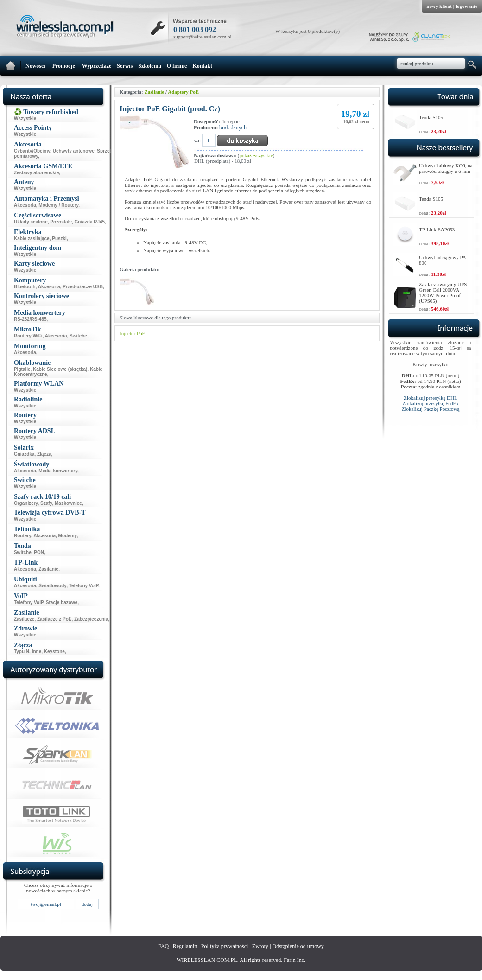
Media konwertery (58, 471)
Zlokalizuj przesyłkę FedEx (431, 403)
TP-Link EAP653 (437, 229)
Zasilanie (48, 569)
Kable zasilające (32, 239)
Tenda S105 (431, 117)
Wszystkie (25, 118)
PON (39, 552)
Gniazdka (24, 454)
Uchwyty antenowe (74, 151)
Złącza (44, 454)
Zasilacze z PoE (54, 619)
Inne (37, 652)
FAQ (163, 946)
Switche (78, 336)
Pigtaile (22, 369)
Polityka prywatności (225, 946)
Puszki (59, 239)
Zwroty (260, 946)
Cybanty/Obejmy (32, 151)
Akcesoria (25, 205)
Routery (22, 536)
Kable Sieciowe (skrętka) (60, 369)
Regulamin (185, 946)
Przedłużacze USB (83, 287)
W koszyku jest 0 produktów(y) (308, 31)
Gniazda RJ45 (90, 222)
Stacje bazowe (62, 602)
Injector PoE (132, 333)
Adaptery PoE (183, 92)
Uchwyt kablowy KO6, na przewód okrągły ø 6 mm (446, 168)
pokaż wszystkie (256, 155)
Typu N (22, 652)
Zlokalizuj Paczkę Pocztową (431, 409)
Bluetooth (25, 287)
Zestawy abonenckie (36, 173)
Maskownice (68, 503)
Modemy (68, 536)
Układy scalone (31, 222)
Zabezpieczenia (91, 619)
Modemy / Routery (58, 205)
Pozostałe (61, 222)
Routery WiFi (28, 336)
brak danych (233, 127)
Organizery (26, 503)
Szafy (46, 503)
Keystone (54, 652)
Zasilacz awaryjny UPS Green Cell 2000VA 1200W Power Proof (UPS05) (443, 293)
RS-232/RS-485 (30, 319)
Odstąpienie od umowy (298, 946)
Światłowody (52, 586)
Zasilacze (24, 619)
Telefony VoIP (84, 586)
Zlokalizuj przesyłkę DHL (430, 398)
